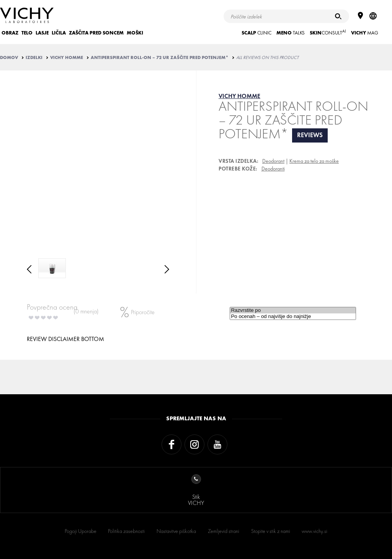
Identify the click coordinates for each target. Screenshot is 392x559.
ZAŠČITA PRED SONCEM (96, 33)
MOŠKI (135, 33)
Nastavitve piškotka (176, 531)
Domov (9, 57)
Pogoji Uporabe (81, 531)
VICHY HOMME (67, 57)
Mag (365, 33)
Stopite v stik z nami (271, 531)
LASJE (42, 33)
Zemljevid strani (224, 531)
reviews (310, 135)
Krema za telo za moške (314, 161)
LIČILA (59, 33)
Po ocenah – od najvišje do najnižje (293, 316)
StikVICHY (196, 491)
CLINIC (256, 33)
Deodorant (273, 161)
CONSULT (328, 32)
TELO (27, 33)
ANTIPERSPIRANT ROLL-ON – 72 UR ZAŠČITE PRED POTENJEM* (160, 57)
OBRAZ (10, 33)
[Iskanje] (338, 16)
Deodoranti (273, 169)
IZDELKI (34, 57)
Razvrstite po (293, 310)
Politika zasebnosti (126, 531)
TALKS (291, 33)
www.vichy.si (314, 531)
